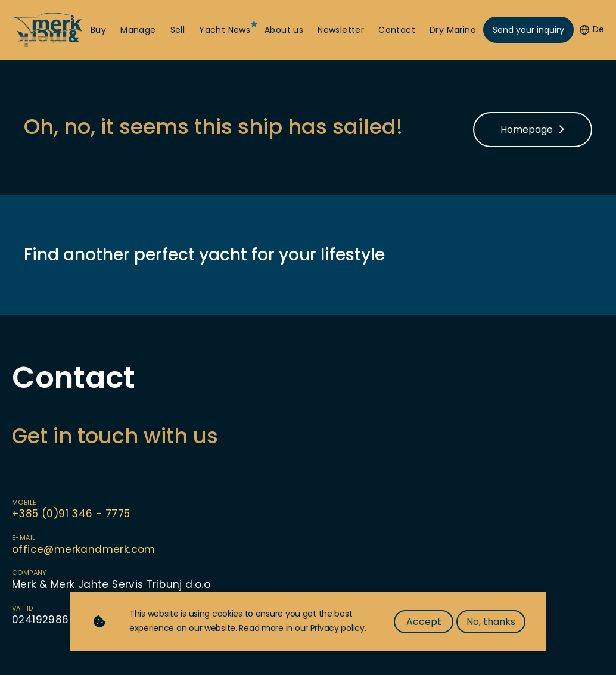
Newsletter (341, 30)
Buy (98, 30)
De (592, 29)
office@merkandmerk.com (84, 549)
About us (284, 30)
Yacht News (225, 30)
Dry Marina (453, 30)
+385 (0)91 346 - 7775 (71, 514)
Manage (138, 30)
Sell (178, 30)
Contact (397, 30)
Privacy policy (337, 628)
